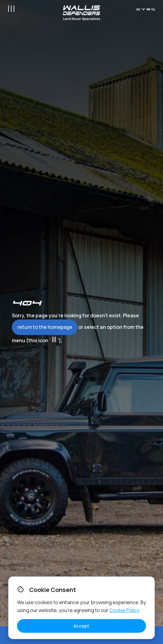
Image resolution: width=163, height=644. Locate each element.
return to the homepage (45, 327)
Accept (81, 626)
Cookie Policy (124, 610)
